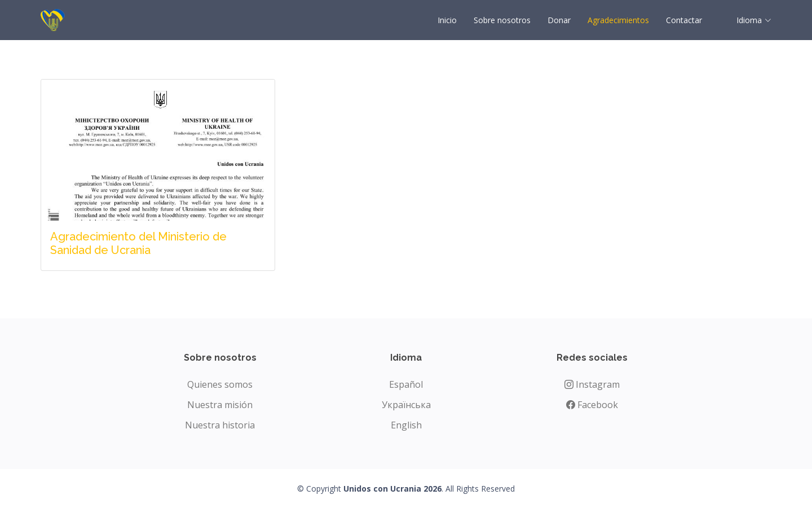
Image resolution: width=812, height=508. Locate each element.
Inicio (447, 20)
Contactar (684, 20)
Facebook (592, 405)
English (406, 425)
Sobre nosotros (502, 20)
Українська (406, 405)
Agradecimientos (618, 20)
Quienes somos (220, 384)
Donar (559, 20)
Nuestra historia (220, 425)
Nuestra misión (220, 405)
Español (406, 384)
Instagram (592, 384)
